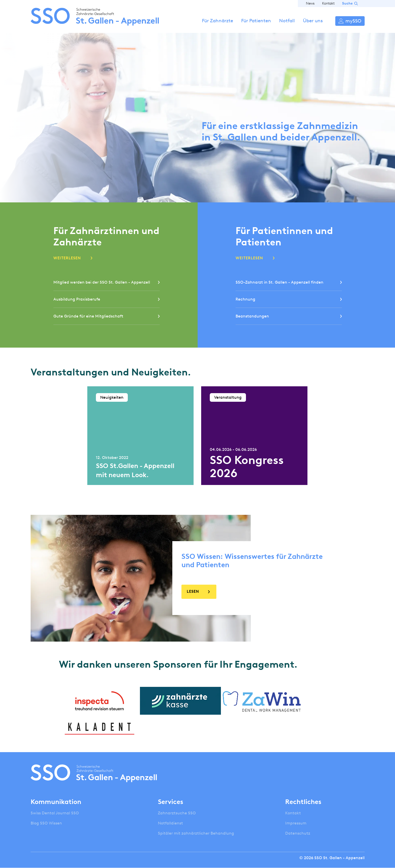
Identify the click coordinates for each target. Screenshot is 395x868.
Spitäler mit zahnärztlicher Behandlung (196, 833)
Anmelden (350, 21)
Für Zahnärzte (217, 21)
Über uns (313, 21)
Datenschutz (298, 833)
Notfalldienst (170, 823)
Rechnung (245, 299)
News (310, 3)
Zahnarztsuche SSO (177, 813)
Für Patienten (256, 21)
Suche (347, 3)
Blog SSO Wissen (46, 823)
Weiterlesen (67, 258)
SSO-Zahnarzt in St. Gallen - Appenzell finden (279, 282)
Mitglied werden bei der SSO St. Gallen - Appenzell (102, 282)
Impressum (296, 823)
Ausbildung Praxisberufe (77, 299)
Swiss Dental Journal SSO (55, 813)
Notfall (287, 21)
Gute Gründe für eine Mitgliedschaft (88, 316)
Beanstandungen (252, 316)
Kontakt (328, 3)
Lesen (193, 591)
